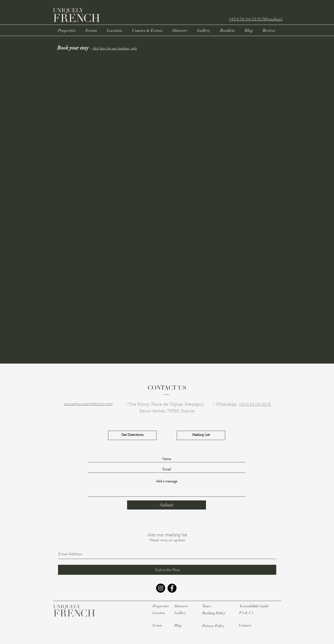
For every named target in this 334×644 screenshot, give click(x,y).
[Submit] (167, 505)
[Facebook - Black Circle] (172, 588)
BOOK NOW (224, 6)
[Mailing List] (201, 435)
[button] (214, 613)
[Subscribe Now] (167, 570)
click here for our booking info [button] (115, 48)
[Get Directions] (132, 435)
